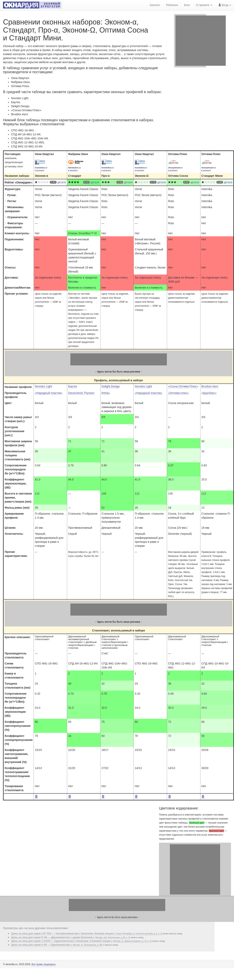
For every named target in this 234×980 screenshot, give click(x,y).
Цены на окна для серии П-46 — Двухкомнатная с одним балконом (71, 937)
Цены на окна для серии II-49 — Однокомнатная (57, 945)
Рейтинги (172, 5)
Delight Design (111, 386)
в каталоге (40, 170)
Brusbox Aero (210, 386)
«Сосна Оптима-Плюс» (183, 386)
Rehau (106, 393)
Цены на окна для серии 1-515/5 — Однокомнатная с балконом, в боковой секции (81, 941)
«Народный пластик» (49, 393)
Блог (187, 5)
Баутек (73, 386)
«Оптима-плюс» (179, 393)
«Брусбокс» (209, 393)
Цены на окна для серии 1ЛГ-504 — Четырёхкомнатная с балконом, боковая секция (87, 933)
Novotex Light (43, 386)
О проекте (204, 5)
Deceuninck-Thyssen (81, 393)
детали (62, 182)
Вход (225, 5)
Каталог (155, 5)
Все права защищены (44, 964)
